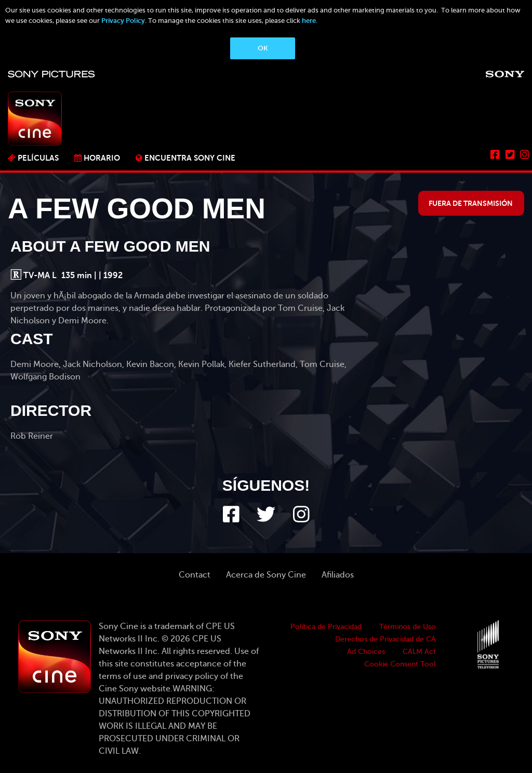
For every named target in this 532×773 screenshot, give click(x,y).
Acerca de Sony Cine (266, 575)
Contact (195, 575)
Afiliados (338, 575)
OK (263, 48)
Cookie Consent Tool (400, 664)
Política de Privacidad (326, 627)
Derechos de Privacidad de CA (385, 639)
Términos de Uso (408, 627)
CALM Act (419, 652)
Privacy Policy (123, 21)
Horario (102, 158)
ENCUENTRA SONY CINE (190, 158)
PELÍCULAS (38, 158)
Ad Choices (366, 652)
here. (310, 21)
